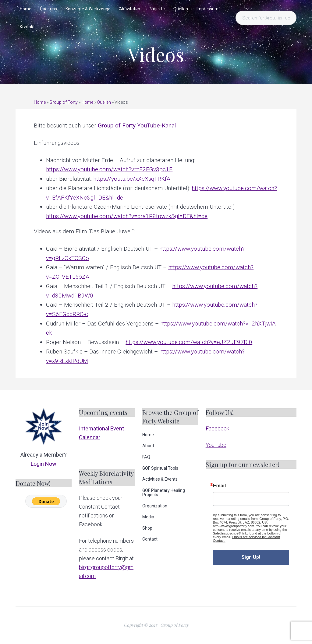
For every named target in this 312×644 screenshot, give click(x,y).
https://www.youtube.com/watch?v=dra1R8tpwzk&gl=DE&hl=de (127, 216)
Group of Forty (64, 102)
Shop (147, 528)
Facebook (217, 428)
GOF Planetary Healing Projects (164, 493)
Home (40, 102)
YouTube (216, 445)
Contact (150, 539)
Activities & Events (160, 479)
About (148, 446)
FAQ (146, 457)
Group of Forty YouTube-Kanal (137, 125)
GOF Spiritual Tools (160, 468)
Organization (155, 506)
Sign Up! (251, 557)
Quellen (104, 102)
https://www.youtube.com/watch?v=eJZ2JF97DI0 (189, 342)
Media (148, 517)
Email (220, 486)
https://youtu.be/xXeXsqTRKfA (132, 179)
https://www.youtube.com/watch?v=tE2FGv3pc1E (109, 169)
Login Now (44, 464)
